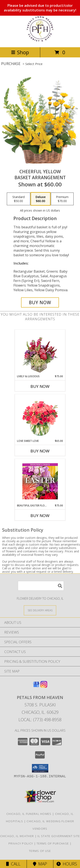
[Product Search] (41, 586)
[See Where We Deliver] (40, 610)
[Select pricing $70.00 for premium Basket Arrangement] (62, 199)
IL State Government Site (59, 836)
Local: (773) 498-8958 (40, 720)
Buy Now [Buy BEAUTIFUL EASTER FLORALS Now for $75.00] (40, 516)
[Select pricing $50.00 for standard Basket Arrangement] (19, 199)
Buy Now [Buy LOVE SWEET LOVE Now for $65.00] (40, 451)
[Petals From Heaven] (40, 41)
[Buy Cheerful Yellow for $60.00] (40, 302)
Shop (20, 52)
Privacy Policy (21, 843)
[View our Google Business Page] (36, 686)
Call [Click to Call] (13, 864)
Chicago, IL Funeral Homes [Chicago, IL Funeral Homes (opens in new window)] (29, 814)
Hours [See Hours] (67, 864)
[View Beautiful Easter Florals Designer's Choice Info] (40, 481)
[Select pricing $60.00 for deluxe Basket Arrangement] (41, 199)
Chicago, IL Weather (17, 836)
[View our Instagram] (44, 686)
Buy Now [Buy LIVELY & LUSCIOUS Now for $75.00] (40, 386)
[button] (40, 768)
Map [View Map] (40, 864)
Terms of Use (40, 851)
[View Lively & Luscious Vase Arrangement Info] (40, 352)
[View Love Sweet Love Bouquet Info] (40, 417)
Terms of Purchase (53, 843)
